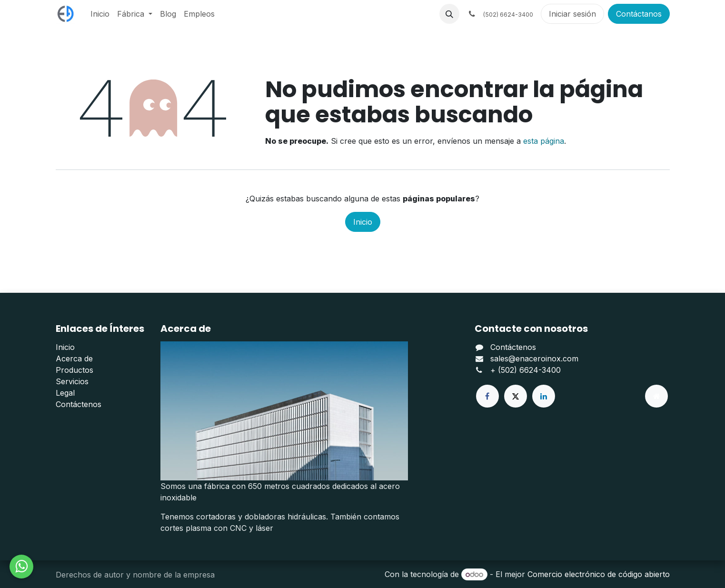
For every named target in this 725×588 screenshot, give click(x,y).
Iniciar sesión (572, 14)
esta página (544, 141)
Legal (65, 393)
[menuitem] (100, 14)
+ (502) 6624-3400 (526, 370)
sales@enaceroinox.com (534, 359)
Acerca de (74, 359)
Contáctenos (79, 404)
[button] (449, 14)
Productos (74, 370)
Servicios (72, 381)
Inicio (363, 222)
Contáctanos (639, 14)
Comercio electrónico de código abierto (599, 574)
